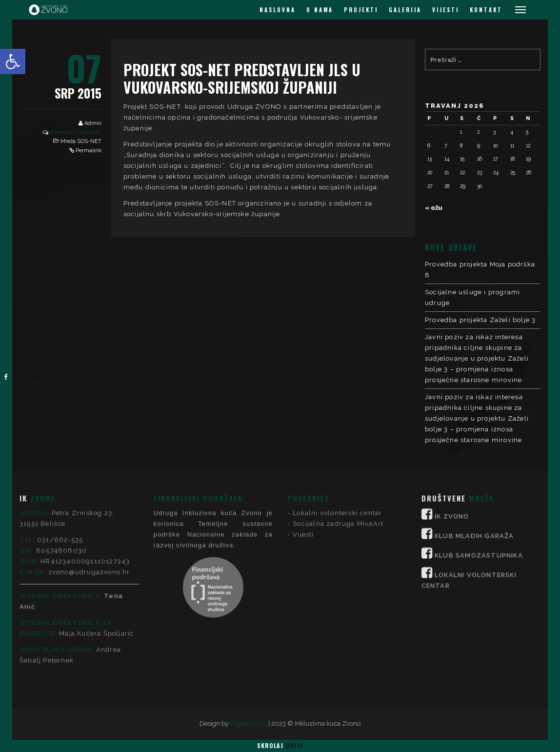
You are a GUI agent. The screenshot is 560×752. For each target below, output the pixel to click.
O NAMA (320, 10)
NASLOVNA (278, 10)
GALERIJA (405, 10)
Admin (93, 123)
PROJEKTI (361, 10)
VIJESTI (446, 10)
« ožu (434, 208)
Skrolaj (280, 745)
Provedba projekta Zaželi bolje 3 (480, 320)
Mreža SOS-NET (81, 141)
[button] (13, 61)
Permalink (89, 151)
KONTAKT (486, 10)
